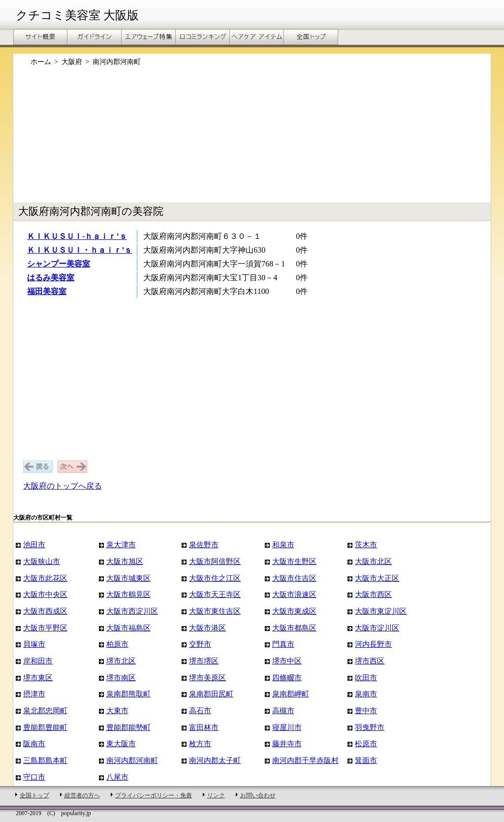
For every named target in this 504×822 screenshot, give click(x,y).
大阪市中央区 (45, 594)
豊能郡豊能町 (45, 727)
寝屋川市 (287, 727)
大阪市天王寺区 (215, 594)
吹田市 (366, 677)
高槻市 (283, 710)
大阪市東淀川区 (381, 611)
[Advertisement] (252, 139)
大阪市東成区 (294, 611)
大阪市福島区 (128, 628)
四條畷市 (287, 677)
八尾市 (117, 777)
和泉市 (283, 544)
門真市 (283, 644)
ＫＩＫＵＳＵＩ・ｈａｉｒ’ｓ (79, 250)
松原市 (366, 743)
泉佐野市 (204, 544)
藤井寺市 (287, 743)
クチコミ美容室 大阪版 (77, 15)
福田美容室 (47, 291)
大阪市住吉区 (294, 578)
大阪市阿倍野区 (215, 561)
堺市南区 (121, 677)
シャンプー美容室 (59, 264)
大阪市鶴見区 (128, 594)
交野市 (200, 644)
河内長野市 (373, 644)
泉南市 (366, 694)
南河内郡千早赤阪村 (305, 760)
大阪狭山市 (42, 561)
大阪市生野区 (294, 561)
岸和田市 (38, 661)
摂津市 (34, 694)
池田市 (34, 544)
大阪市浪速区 (294, 594)
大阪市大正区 (377, 578)
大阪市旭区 (125, 561)
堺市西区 (370, 661)
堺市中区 (287, 661)
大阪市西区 (373, 594)
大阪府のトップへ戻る (63, 486)
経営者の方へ (82, 795)
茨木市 (366, 544)
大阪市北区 (373, 561)
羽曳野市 (370, 727)
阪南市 (34, 743)
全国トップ (34, 795)
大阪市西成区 (45, 611)
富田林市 (204, 727)
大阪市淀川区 (377, 628)
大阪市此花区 (45, 578)
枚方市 (200, 743)
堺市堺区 (204, 661)
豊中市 (366, 710)
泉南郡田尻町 (211, 694)
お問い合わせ (258, 795)
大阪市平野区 (45, 628)
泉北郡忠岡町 (45, 710)
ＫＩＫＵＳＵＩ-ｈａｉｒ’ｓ (77, 236)
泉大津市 (121, 544)
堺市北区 (121, 661)
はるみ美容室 (51, 278)
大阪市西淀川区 (132, 611)
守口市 (34, 777)
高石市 (200, 710)
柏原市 (117, 644)
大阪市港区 (207, 628)
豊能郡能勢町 (128, 727)
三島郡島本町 (45, 760)
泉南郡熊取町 (128, 694)
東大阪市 (121, 743)
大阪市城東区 (128, 578)
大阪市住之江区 (215, 578)
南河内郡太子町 (215, 760)
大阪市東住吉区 (215, 611)
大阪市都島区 (294, 628)
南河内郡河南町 (132, 760)
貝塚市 (34, 644)
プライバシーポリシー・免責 (154, 795)
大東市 (117, 710)
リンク (216, 795)
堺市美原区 (207, 677)
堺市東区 (38, 677)
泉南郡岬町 (291, 694)
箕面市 (366, 760)
